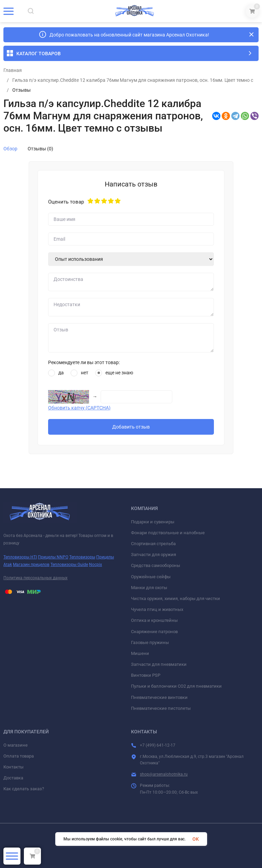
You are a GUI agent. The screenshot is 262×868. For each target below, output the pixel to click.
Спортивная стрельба (153, 544)
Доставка (13, 778)
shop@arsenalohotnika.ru (164, 774)
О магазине (16, 745)
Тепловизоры (82, 557)
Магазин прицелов (31, 565)
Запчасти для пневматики (159, 664)
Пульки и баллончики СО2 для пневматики (176, 686)
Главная (13, 70)
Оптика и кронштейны (154, 620)
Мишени (140, 653)
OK (196, 839)
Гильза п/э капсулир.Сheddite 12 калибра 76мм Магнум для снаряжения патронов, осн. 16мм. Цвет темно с (133, 80)
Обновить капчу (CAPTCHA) (79, 408)
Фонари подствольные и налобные (168, 533)
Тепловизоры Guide (69, 565)
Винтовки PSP (146, 675)
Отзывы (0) (40, 149)
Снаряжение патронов (154, 632)
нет (79, 373)
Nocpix (96, 565)
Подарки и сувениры (153, 522)
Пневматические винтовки (159, 697)
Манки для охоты (149, 588)
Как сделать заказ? (24, 789)
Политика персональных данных (35, 578)
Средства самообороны (156, 565)
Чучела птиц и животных (157, 609)
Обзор (10, 149)
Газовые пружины (150, 642)
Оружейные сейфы (151, 577)
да (56, 373)
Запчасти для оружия (154, 555)
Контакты (13, 767)
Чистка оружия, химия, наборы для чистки (176, 598)
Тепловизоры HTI (20, 557)
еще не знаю (114, 373)
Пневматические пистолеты (161, 708)
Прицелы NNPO (53, 557)
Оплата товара (19, 756)
